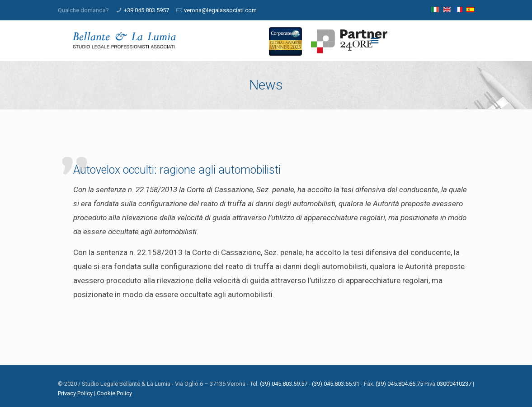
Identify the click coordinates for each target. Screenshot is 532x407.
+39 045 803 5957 (146, 10)
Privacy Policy (75, 393)
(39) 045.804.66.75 (399, 384)
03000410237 (454, 384)
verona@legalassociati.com (220, 10)
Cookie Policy (114, 393)
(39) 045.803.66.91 (336, 384)
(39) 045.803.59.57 (284, 384)
